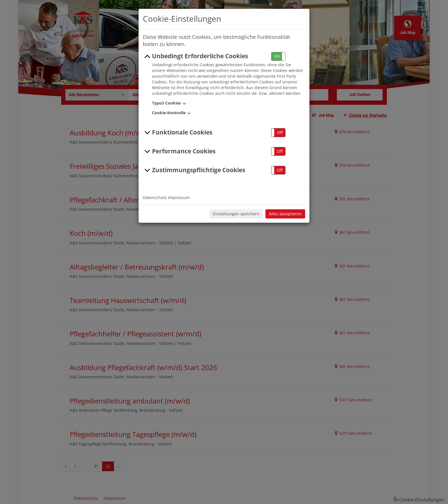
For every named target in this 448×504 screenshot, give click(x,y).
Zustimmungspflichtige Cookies (194, 170)
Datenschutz (155, 197)
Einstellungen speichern (236, 214)
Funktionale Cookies (178, 132)
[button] (278, 56)
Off (280, 132)
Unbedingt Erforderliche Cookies (195, 56)
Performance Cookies (179, 151)
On (277, 56)
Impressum (179, 197)
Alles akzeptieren (285, 214)
